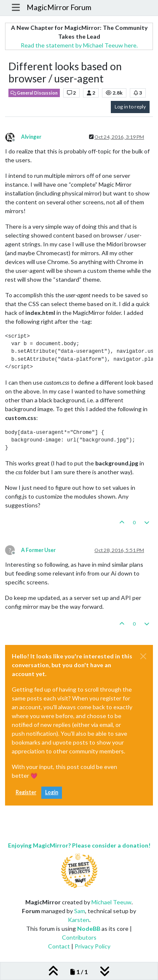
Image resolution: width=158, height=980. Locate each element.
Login (52, 792)
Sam (80, 911)
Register (26, 792)
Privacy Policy (92, 946)
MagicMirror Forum (59, 7)
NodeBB (89, 928)
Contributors (79, 937)
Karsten (79, 920)
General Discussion (34, 93)
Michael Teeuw (111, 902)
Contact (59, 946)
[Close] (143, 656)
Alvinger (31, 137)
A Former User (38, 550)
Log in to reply (130, 107)
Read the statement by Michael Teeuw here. (79, 45)
